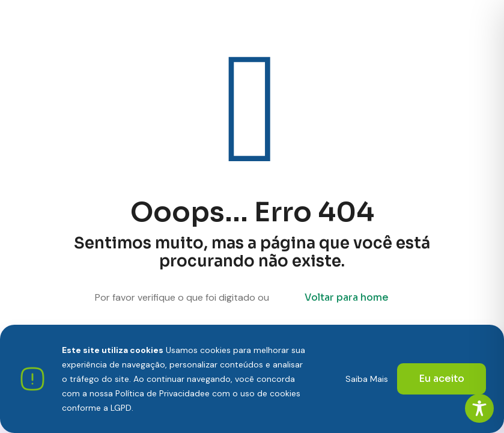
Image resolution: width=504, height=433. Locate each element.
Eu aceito (442, 379)
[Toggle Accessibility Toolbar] (479, 408)
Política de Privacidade (160, 393)
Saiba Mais (367, 379)
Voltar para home (347, 297)
